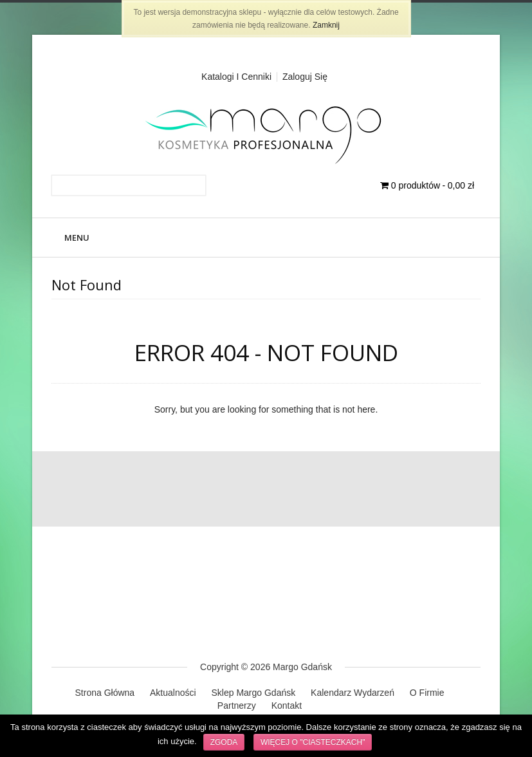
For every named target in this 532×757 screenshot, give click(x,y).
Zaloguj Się (305, 77)
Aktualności (173, 693)
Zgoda (224, 742)
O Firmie (427, 693)
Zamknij (326, 25)
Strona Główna (105, 693)
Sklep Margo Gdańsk (253, 693)
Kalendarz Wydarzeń (353, 693)
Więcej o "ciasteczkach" (313, 742)
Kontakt (287, 706)
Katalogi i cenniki (236, 77)
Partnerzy (237, 706)
